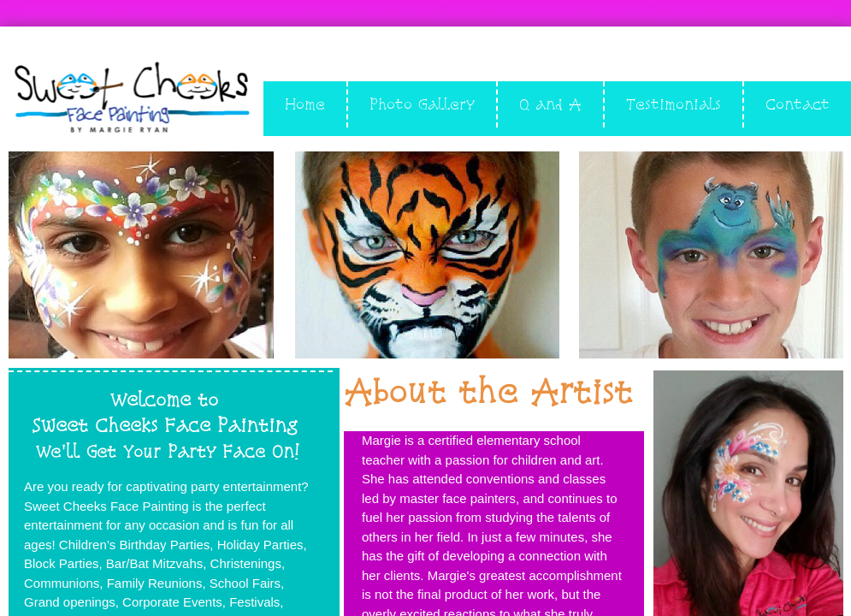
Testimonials (674, 104)
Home (305, 104)
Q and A (550, 104)
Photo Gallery (422, 104)
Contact (798, 104)
